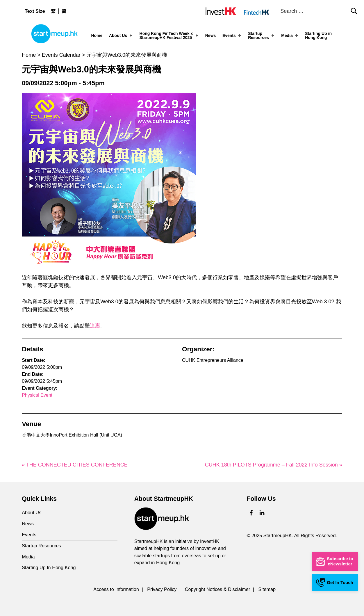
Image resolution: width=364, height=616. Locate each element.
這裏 (95, 326)
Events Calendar (61, 55)
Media (290, 35)
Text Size (35, 11)
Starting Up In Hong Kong (49, 567)
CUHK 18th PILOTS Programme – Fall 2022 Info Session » (274, 465)
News (211, 35)
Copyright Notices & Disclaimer (217, 589)
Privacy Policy (162, 589)
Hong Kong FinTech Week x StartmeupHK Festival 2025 (169, 35)
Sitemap (267, 589)
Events (232, 35)
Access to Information (116, 589)
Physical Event (37, 395)
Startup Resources (262, 35)
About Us (121, 35)
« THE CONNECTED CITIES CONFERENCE (75, 465)
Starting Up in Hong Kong (318, 35)
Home (97, 35)
